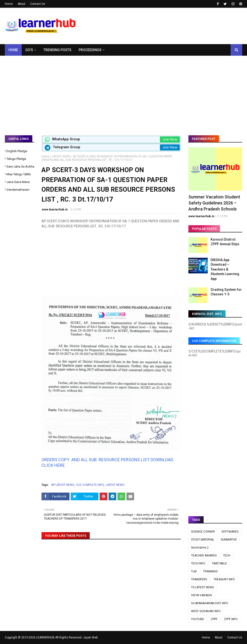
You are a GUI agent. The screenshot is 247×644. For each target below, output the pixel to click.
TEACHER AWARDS (204, 556)
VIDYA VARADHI (202, 595)
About (21, 4)
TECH (227, 556)
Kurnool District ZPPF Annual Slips (225, 242)
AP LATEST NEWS (63, 485)
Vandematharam (18, 190)
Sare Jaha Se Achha (20, 166)
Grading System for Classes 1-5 (226, 292)
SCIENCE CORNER (203, 532)
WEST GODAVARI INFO (206, 611)
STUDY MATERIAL (203, 540)
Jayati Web (90, 637)
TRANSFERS (199, 579)
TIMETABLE (219, 563)
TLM (194, 571)
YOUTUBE (198, 619)
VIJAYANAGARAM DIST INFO (210, 603)
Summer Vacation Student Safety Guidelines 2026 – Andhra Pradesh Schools (214, 203)
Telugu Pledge (16, 159)
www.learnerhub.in (55, 210)
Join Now (170, 139)
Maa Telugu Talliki (19, 174)
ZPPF (214, 619)
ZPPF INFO (231, 619)
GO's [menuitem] (29, 50)
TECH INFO (198, 563)
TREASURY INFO (224, 579)
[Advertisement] (123, 92)
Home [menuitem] (13, 50)
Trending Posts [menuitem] (57, 50)
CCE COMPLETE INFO (90, 485)
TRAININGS (210, 571)
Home (9, 4)
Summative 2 (200, 548)
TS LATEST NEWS (202, 587)
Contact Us (38, 4)
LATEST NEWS (61, 156)
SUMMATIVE (229, 540)
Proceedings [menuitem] (90, 50)
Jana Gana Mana (18, 182)
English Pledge (17, 151)
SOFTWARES (230, 532)
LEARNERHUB (45, 637)
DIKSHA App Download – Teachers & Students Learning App (225, 269)
